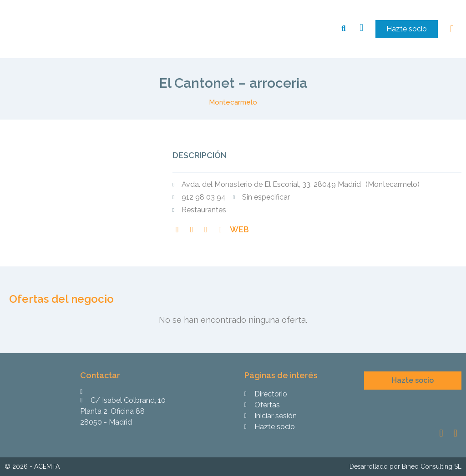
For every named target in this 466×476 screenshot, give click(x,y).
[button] (407, 29)
